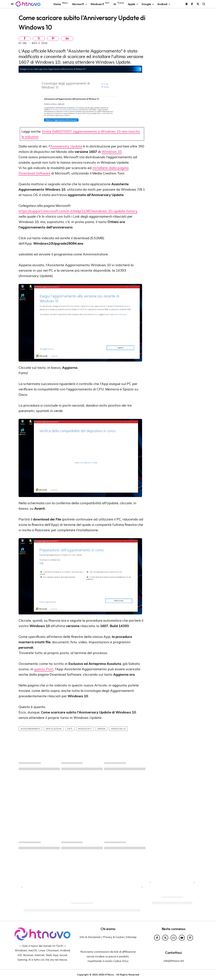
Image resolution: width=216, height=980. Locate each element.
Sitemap (131, 937)
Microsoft (85, 729)
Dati (70, 729)
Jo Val (23, 43)
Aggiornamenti (30, 729)
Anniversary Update (66, 146)
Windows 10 (112, 152)
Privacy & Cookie (113, 937)
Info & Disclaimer (90, 937)
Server (101, 729)
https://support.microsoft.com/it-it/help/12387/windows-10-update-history (78, 211)
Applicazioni (54, 729)
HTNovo (109, 975)
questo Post (44, 669)
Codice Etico (121, 961)
